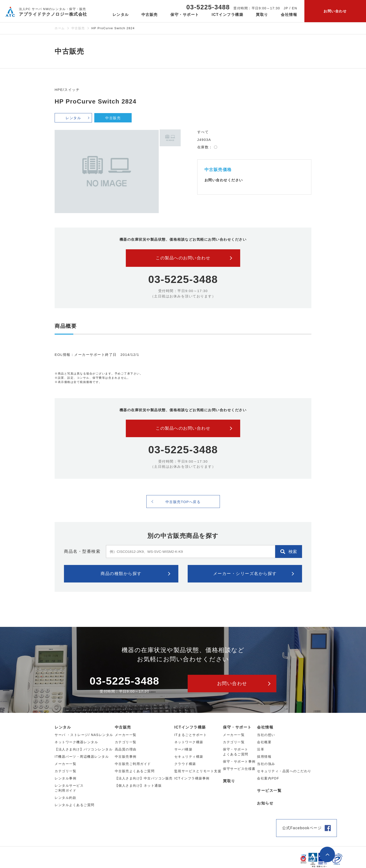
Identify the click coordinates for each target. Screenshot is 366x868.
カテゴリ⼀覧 (65, 771)
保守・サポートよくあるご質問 (236, 752)
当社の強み (266, 764)
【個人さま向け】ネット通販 (138, 786)
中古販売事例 (126, 757)
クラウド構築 (185, 764)
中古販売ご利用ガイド (133, 764)
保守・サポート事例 (239, 761)
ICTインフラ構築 (190, 727)
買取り (262, 15)
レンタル (73, 118)
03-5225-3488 (208, 7)
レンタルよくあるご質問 (75, 805)
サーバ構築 (183, 749)
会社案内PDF (268, 778)
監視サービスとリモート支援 (198, 771)
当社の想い (266, 735)
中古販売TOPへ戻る (183, 502)
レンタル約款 (65, 798)
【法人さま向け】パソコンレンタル (84, 749)
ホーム (60, 28)
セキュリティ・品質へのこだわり (284, 771)
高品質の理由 (126, 749)
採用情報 (264, 757)
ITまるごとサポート (191, 735)
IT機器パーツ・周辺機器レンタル (82, 757)
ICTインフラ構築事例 (192, 778)
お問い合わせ (335, 11)
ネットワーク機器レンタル (76, 742)
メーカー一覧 (234, 735)
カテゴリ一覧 (234, 742)
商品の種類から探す (121, 574)
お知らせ (265, 803)
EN (295, 8)
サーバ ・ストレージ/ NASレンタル (84, 735)
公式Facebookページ (302, 828)
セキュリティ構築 (189, 757)
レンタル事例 (65, 778)
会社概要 (264, 742)
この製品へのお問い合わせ (183, 258)
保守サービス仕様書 (239, 769)
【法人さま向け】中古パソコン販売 (144, 778)
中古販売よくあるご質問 (135, 771)
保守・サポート (237, 727)
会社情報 (265, 727)
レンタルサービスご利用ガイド (69, 788)
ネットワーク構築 (189, 742)
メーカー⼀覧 (65, 764)
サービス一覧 (269, 791)
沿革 (261, 749)
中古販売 (78, 28)
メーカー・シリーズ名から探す (245, 574)
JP (286, 8)
